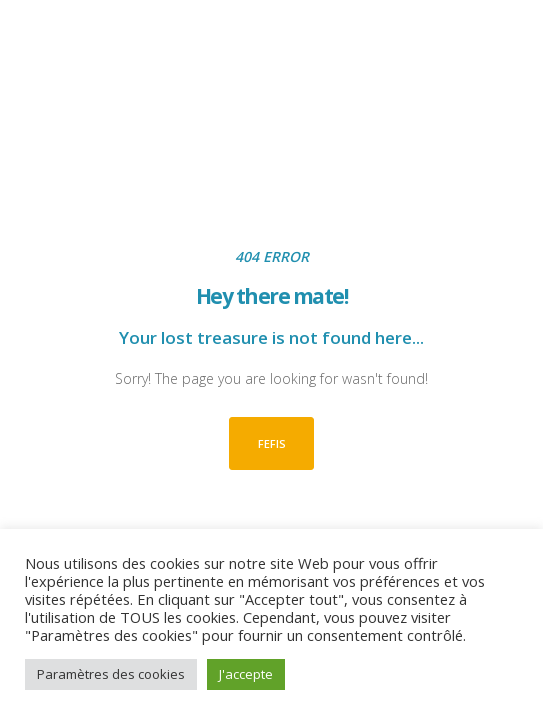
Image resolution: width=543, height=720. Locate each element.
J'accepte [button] (246, 674)
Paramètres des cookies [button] (111, 674)
